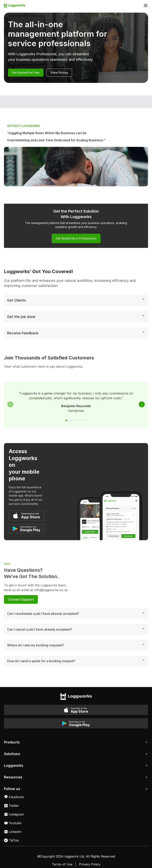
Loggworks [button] (76, 753)
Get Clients (76, 301)
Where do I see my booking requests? (76, 632)
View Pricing (59, 73)
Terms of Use (62, 851)
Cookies (67, 859)
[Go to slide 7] (83, 421)
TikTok (11, 828)
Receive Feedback (76, 334)
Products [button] (76, 729)
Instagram (14, 801)
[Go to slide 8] (86, 421)
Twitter (11, 793)
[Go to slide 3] (72, 421)
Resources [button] (76, 764)
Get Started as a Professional (76, 238)
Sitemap (85, 859)
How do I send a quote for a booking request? (76, 648)
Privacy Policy (90, 851)
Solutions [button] (76, 741)
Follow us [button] (76, 776)
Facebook (14, 784)
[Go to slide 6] (80, 421)
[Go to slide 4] (75, 421)
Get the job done (76, 317)
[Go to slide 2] (69, 421)
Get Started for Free (26, 73)
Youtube (13, 810)
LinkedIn (13, 819)
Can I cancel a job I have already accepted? (76, 616)
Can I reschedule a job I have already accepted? (76, 601)
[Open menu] (146, 6)
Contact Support (21, 587)
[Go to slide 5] (77, 421)
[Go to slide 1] (66, 421)
